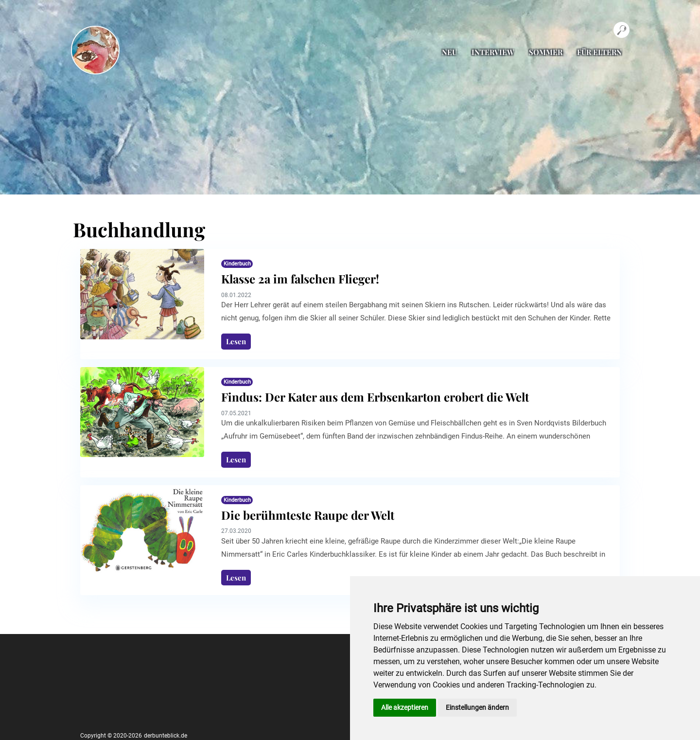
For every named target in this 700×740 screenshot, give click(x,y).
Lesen (236, 341)
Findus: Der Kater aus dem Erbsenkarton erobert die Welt (375, 397)
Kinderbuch (237, 264)
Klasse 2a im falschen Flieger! (300, 279)
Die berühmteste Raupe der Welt (308, 515)
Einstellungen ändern (477, 707)
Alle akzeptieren (405, 707)
